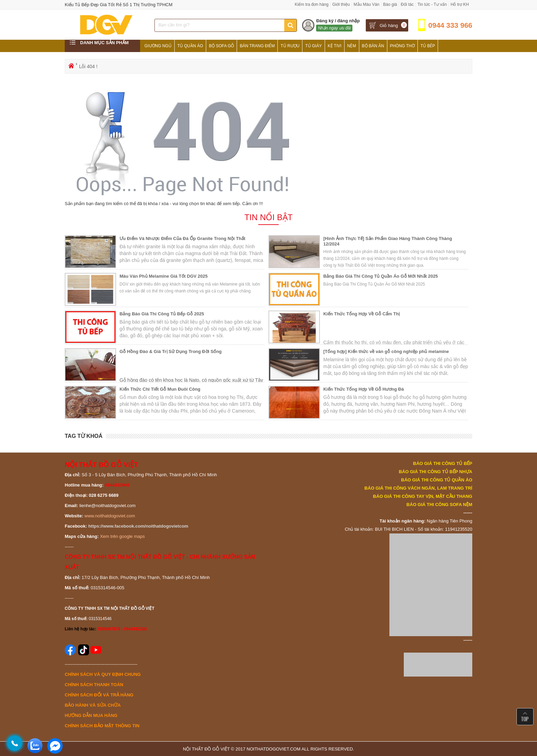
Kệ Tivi (335, 46)
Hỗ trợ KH (460, 4)
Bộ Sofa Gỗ (221, 46)
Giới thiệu (341, 4)
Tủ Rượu (290, 46)
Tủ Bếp (428, 46)
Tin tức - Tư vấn (432, 4)
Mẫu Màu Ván (367, 4)
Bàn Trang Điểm (257, 46)
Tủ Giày (313, 46)
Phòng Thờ (402, 46)
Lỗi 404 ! (88, 66)
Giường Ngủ (158, 46)
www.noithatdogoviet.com (110, 516)
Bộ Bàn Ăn (373, 46)
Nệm (352, 46)
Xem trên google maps (122, 536)
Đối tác (407, 4)
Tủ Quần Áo (190, 46)
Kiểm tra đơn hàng (311, 4)
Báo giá (390, 4)
